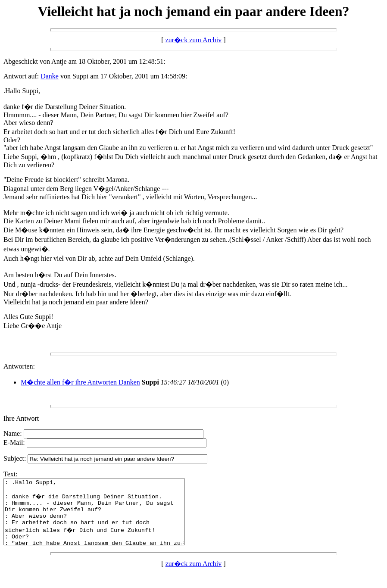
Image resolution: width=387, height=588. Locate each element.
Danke (50, 76)
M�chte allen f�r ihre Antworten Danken (80, 382)
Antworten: (19, 366)
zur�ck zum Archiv (194, 40)
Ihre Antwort (21, 418)
